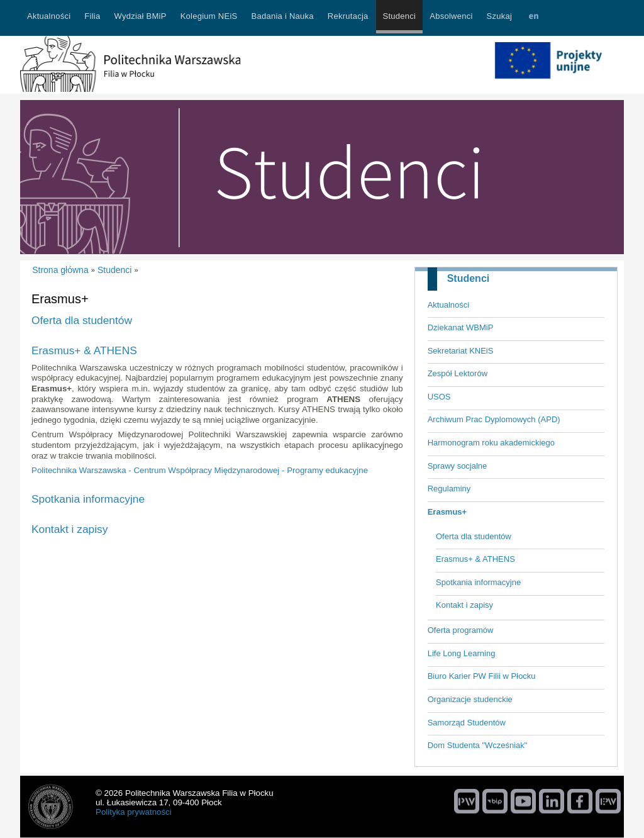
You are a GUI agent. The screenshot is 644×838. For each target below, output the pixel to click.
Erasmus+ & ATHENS (475, 559)
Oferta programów (461, 630)
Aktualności (448, 305)
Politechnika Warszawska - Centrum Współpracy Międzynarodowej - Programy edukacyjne (200, 470)
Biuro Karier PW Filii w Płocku (482, 676)
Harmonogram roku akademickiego (491, 443)
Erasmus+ (447, 512)
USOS (439, 397)
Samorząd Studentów (467, 723)
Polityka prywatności (134, 812)
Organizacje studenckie (470, 699)
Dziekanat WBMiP (461, 327)
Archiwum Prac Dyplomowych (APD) (494, 419)
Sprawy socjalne (458, 466)
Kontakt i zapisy (464, 605)
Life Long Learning (462, 653)
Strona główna (60, 270)
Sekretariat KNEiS (461, 351)
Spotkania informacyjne (478, 582)
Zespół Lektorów (458, 373)
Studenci (469, 278)
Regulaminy (449, 489)
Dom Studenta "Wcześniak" (478, 745)
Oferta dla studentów (474, 536)
